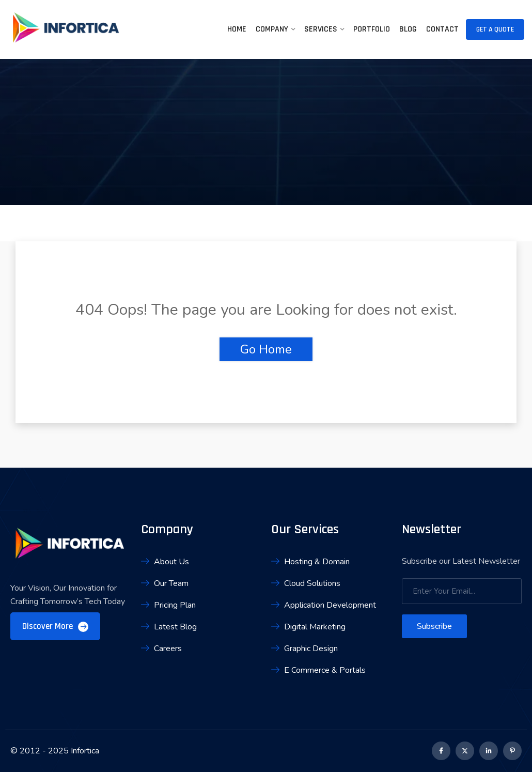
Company (272, 29)
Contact (442, 29)
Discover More (55, 626)
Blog (408, 29)
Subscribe (434, 626)
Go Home (266, 349)
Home (237, 29)
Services (321, 29)
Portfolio (372, 29)
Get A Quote (495, 29)
